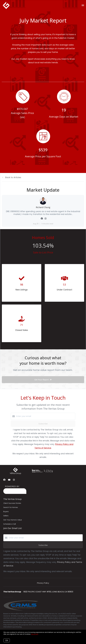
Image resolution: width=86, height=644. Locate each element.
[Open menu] (83, 5)
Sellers (6, 516)
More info (35, 634)
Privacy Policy (43, 583)
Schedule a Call (10, 524)
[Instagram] (14, 480)
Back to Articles (13, 177)
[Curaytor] (15, 493)
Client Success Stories (12, 503)
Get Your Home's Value (13, 520)
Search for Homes (11, 507)
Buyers (6, 512)
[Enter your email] (45, 416)
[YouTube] (9, 480)
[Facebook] (4, 480)
